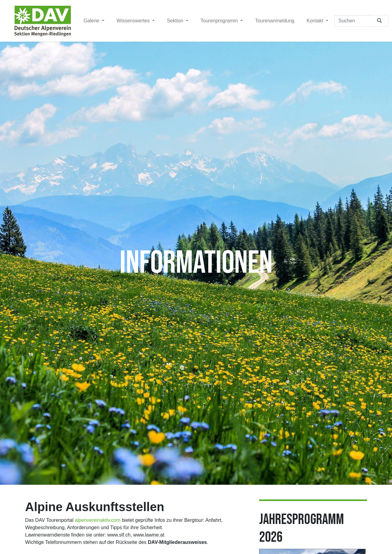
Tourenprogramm (220, 21)
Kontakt (316, 21)
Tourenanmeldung (275, 21)
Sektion (176, 21)
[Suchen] (353, 21)
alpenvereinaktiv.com (98, 520)
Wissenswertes (134, 21)
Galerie (92, 21)
